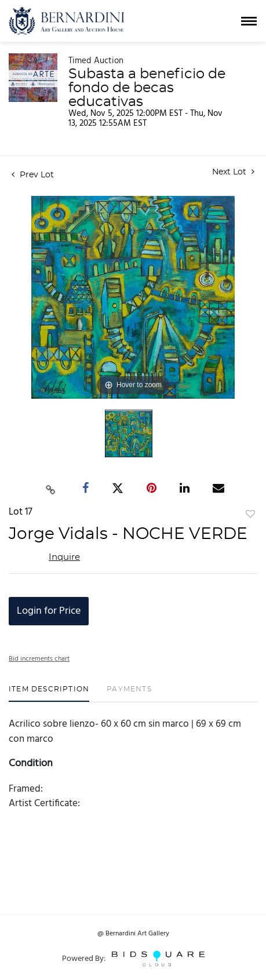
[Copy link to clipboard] (50, 488)
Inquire (64, 557)
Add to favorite (250, 515)
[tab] (49, 693)
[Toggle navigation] (249, 21)
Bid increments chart (39, 659)
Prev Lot (33, 175)
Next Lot (233, 172)
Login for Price (49, 611)
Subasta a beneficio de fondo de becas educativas (147, 88)
